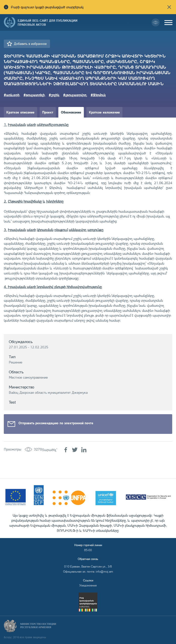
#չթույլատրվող (75, 95)
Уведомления (88, 585)
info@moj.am (104, 571)
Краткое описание (20, 112)
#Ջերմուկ (98, 95)
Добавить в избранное (30, 44)
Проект (48, 112)
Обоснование (71, 112)
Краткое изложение (104, 112)
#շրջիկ (54, 95)
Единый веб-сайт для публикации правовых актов (48, 22)
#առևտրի (12, 95)
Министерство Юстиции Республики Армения (38, 626)
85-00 (88, 550)
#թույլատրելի (34, 95)
